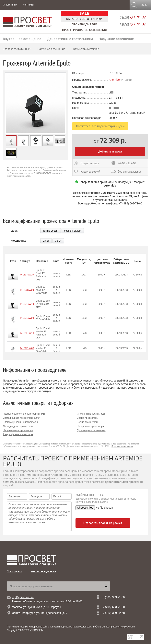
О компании (10, 5)
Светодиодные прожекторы (18, 426)
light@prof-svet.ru (23, 597)
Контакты (29, 5)
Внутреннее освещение (22, 38)
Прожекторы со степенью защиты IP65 (24, 414)
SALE (84, 13)
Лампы (8, 45)
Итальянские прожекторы (91, 414)
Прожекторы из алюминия (91, 430)
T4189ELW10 (27, 333)
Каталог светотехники (84, 19)
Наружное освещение (116, 38)
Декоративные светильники (70, 38)
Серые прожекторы (87, 418)
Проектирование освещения (84, 30)
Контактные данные (43, 571)
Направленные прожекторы (18, 430)
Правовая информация (122, 446)
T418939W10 (27, 275)
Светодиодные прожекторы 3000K (22, 418)
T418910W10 (27, 304)
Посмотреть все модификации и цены (100, 126)
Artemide (114, 80)
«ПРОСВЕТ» (36, 630)
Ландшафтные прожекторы (18, 434)
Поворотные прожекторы (91, 426)
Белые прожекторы (87, 422)
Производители (84, 24)
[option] (36, 103)
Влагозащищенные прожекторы (20, 422)
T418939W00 (27, 290)
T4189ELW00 (27, 348)
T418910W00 (27, 318)
